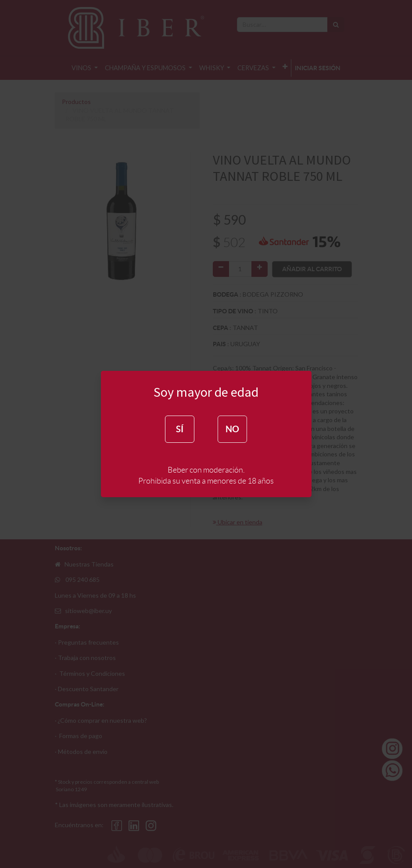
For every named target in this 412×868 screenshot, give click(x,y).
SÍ (180, 429)
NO (232, 429)
